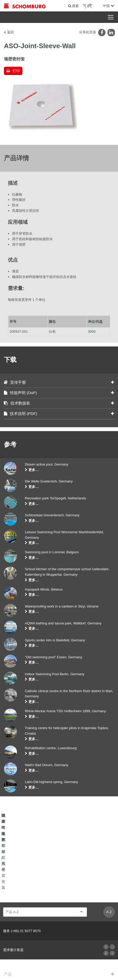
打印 (16, 71)
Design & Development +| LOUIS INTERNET (59, 970)
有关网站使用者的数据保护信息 (65, 962)
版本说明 (37, 962)
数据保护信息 (96, 962)
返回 (10, 32)
